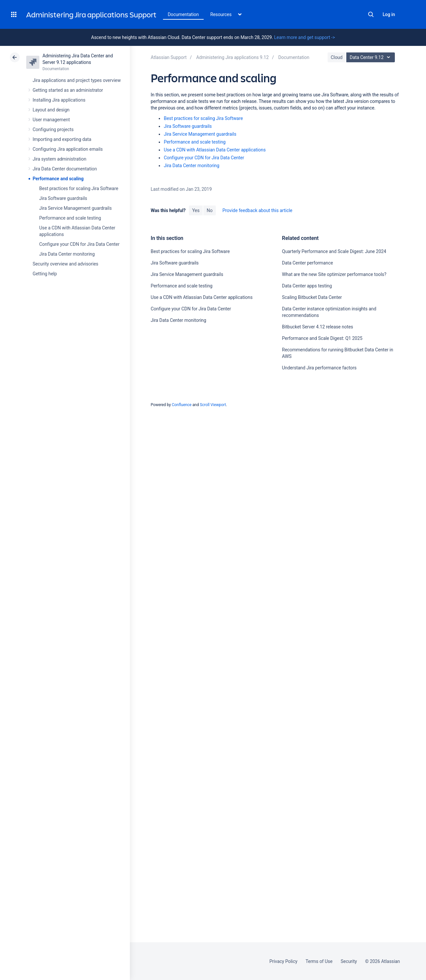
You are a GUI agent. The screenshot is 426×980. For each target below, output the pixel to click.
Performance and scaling (58, 179)
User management (51, 120)
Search (371, 14)
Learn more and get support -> (304, 37)
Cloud (337, 57)
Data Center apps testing (307, 286)
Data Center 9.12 (371, 57)
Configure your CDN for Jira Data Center (80, 244)
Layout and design (51, 110)
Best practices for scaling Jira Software (79, 188)
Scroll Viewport (213, 405)
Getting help (45, 274)
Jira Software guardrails (63, 198)
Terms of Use (319, 961)
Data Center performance (307, 263)
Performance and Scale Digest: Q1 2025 (322, 338)
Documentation (183, 14)
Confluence (182, 405)
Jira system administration (60, 159)
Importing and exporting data (62, 139)
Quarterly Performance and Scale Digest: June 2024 (334, 251)
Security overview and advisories (66, 264)
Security (349, 961)
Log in (389, 14)
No (210, 210)
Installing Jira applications (59, 100)
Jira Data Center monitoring (67, 254)
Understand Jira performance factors (319, 368)
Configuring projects (53, 129)
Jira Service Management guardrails (76, 208)
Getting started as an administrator (68, 90)
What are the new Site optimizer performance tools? (334, 274)
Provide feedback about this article (257, 210)
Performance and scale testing (70, 218)
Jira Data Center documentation (65, 169)
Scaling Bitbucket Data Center (312, 297)
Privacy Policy (284, 961)
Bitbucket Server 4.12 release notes (318, 327)
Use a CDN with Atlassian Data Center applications (215, 150)
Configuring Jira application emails (68, 149)
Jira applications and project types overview (77, 80)
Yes (196, 210)
